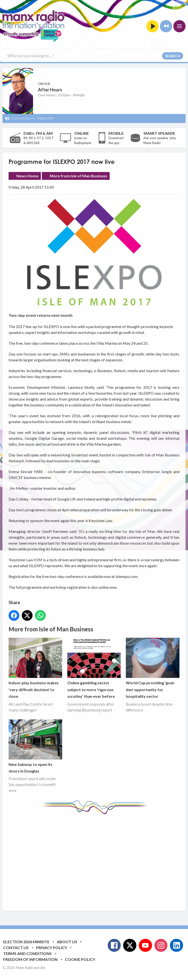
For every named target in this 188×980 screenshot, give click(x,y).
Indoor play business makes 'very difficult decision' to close (35, 668)
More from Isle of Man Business (78, 176)
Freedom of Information (30, 959)
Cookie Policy (80, 959)
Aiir (43, 968)
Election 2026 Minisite (26, 942)
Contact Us (16, 948)
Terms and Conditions (27, 953)
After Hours (50, 90)
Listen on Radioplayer (83, 140)
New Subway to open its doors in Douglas (35, 746)
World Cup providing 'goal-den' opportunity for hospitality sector (153, 668)
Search (173, 56)
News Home (27, 176)
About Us (67, 942)
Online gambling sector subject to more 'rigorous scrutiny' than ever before (94, 668)
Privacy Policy (52, 948)
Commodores (23, 118)
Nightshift (46, 118)
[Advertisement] (98, 859)
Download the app (116, 140)
